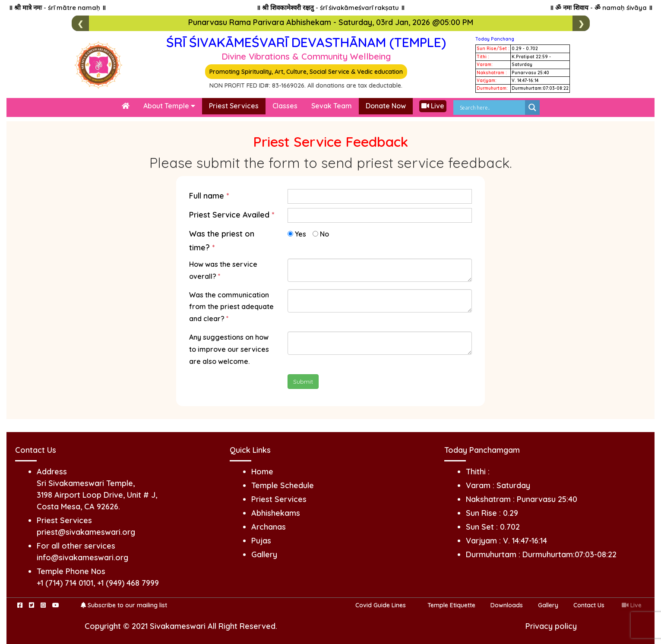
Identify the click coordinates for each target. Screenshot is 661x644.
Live (433, 106)
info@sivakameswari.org (82, 557)
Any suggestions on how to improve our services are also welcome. (229, 349)
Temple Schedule (283, 485)
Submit (303, 382)
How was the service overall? (223, 270)
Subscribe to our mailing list (124, 605)
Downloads (507, 605)
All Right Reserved (242, 626)
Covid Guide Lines (381, 605)
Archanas (269, 527)
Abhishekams (276, 513)
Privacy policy (551, 626)
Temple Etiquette (451, 605)
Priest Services (234, 106)
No (321, 234)
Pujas (261, 541)
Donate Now (386, 106)
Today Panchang (495, 39)
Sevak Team (332, 106)
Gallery (264, 554)
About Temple (169, 106)
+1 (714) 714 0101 (65, 583)
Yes (297, 234)
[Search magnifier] (532, 107)
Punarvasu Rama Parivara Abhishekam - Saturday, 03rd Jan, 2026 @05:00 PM (331, 22)
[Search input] (491, 107)
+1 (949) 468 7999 (128, 583)
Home (262, 472)
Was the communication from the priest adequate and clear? (231, 307)
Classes (285, 106)
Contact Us (589, 605)
